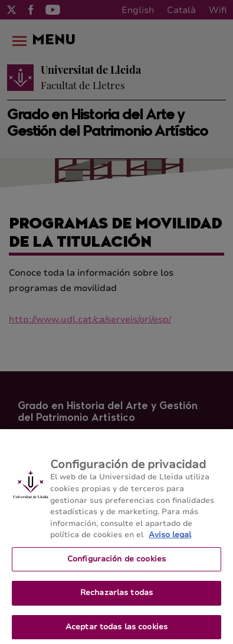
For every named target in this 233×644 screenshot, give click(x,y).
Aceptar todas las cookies (116, 630)
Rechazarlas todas (116, 596)
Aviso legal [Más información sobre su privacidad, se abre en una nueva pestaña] (170, 538)
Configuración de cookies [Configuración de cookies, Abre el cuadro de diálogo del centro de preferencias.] (116, 562)
